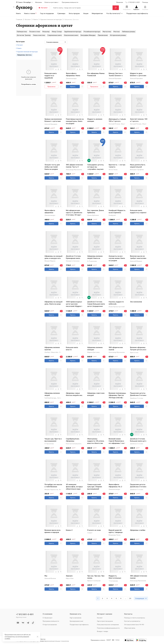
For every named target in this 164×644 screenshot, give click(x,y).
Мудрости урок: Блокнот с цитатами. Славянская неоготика (138, 75)
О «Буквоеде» (48, 618)
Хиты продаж (74, 13)
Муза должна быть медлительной (138, 166)
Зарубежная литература (73, 32)
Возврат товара (102, 631)
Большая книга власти (72, 348)
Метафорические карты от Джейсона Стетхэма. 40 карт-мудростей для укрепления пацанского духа (74, 213)
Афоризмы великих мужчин (52, 348)
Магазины (39, 2)
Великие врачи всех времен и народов (53, 531)
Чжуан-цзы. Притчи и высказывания (53, 440)
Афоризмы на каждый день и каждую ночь (53, 257)
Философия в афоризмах (50, 211)
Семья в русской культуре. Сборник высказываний (95, 487)
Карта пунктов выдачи (105, 621)
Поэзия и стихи (35, 32)
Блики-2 (69, 530)
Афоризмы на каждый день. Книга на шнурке (54, 303)
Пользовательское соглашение (108, 625)
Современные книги (55, 35)
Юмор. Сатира (57, 32)
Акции (86, 13)
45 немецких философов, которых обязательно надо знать (74, 487)
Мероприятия (97, 13)
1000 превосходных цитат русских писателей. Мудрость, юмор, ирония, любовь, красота (75, 304)
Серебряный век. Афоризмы (73, 440)
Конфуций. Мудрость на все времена (117, 211)
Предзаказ (51, 86)
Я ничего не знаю (94, 530)
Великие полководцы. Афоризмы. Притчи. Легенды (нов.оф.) (117, 395)
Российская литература (92, 32)
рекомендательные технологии (58, 641)
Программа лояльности (51, 621)
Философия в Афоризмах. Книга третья (73, 75)
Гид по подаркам (47, 13)
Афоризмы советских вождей (96, 394)
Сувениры (61, 13)
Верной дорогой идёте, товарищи (116, 531)
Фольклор (46, 32)
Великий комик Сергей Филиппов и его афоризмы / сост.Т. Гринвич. (118, 441)
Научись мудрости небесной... (116, 303)
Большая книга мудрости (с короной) (139, 211)
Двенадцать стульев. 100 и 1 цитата (117, 120)
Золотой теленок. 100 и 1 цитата (139, 120)
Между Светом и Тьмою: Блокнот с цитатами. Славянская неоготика (116, 75)
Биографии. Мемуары (88, 35)
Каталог (43, 8)
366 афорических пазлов (116, 348)
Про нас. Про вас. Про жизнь (96, 577)
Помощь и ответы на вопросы (135, 618)
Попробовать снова (29, 84)
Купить (73, 86)
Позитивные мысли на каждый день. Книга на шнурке (75, 121)
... (125, 598)
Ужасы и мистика (39, 35)
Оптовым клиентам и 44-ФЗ (134, 625)
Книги (18, 13)
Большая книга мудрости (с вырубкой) (51, 76)
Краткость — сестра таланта (117, 166)
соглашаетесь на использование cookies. (17, 638)
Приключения (103, 35)
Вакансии (120, 2)
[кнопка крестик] (14, 7)
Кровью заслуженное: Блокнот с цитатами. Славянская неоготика (53, 120)
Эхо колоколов (136, 302)
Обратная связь (130, 628)
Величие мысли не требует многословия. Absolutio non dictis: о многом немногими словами (139, 257)
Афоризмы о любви (138, 530)
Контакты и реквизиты (132, 621)
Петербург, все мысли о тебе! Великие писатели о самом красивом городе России (53, 486)
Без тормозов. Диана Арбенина (96, 211)
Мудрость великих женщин (95, 120)
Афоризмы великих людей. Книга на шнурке (95, 257)
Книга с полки (30, 13)
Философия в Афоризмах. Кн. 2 (115, 486)
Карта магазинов (76, 618)
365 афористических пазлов (139, 577)
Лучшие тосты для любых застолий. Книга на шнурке (52, 167)
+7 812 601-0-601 (25, 614)
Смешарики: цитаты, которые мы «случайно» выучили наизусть (96, 167)
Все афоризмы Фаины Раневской (96, 74)
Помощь (145, 2)
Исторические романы (118, 35)
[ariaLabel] (38, 637)
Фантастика (107, 32)
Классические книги (71, 35)
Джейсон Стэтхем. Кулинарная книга (73, 257)
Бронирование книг (77, 621)
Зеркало (69, 576)
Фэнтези (117, 32)
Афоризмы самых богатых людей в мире (75, 394)
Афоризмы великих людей (52, 394)
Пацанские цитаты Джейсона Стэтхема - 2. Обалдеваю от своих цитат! (139, 394)
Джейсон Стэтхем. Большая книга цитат (139, 440)
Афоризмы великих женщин (95, 348)
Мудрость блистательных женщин (115, 577)
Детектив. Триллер (24, 35)
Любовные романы (129, 32)
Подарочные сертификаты (137, 13)
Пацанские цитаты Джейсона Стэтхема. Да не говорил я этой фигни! (139, 486)
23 (130, 598)
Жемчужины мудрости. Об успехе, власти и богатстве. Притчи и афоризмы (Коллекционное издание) (96, 441)
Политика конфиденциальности (108, 628)
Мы (46, 576)
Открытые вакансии (50, 625)
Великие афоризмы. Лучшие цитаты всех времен (138, 349)
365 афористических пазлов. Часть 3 (74, 166)
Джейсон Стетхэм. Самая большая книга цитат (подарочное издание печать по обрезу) (96, 304)
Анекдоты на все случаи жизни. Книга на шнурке (117, 258)
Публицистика (22, 32)
